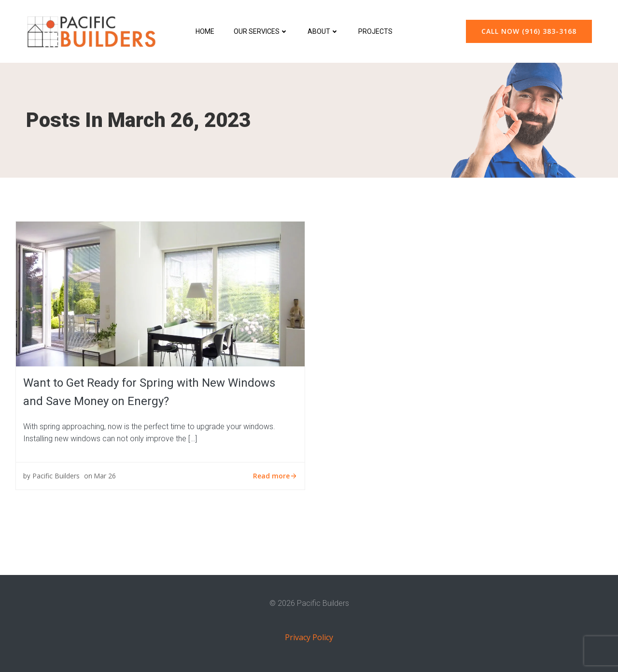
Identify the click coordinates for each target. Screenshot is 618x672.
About (323, 31)
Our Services (261, 31)
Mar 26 (105, 476)
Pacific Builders (56, 476)
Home (205, 31)
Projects (375, 31)
